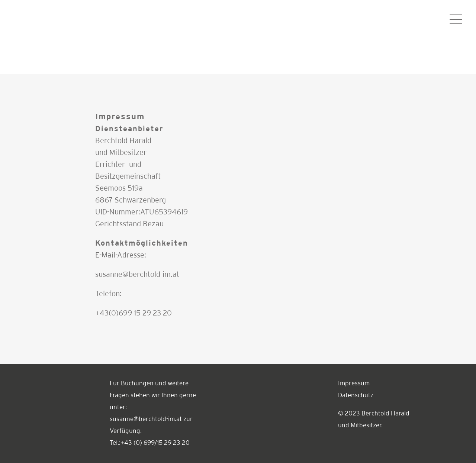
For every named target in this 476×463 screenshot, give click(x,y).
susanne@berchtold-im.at (137, 275)
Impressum (354, 384)
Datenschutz (356, 396)
